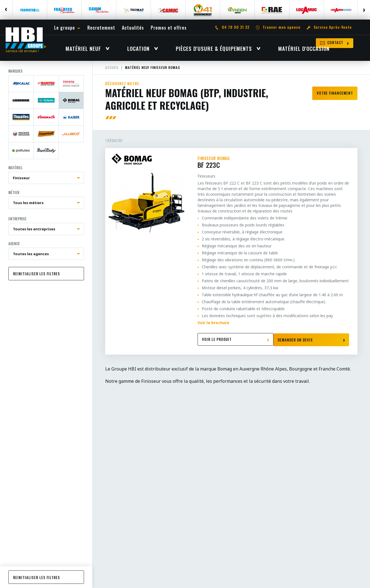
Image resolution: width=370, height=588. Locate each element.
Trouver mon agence (282, 28)
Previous (6, 10)
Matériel (15, 172)
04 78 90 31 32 (236, 28)
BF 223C (273, 167)
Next (364, 10)
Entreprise (17, 223)
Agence (14, 248)
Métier (14, 197)
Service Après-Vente (333, 28)
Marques (15, 75)
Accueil (112, 72)
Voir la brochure (213, 327)
